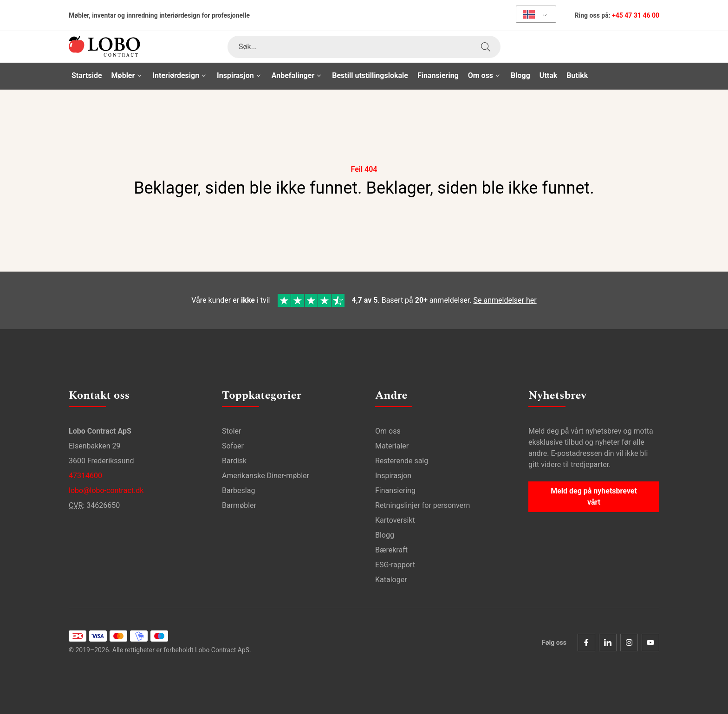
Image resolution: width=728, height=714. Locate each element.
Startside (87, 75)
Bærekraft (391, 550)
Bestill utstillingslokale (370, 75)
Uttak (548, 75)
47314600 (85, 476)
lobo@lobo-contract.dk (106, 490)
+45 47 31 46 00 (636, 15)
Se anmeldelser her (505, 300)
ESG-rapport (395, 565)
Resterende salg (402, 461)
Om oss (388, 431)
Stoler (232, 431)
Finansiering (438, 75)
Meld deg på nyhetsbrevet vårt (594, 497)
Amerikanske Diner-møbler (266, 476)
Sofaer (233, 446)
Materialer (392, 446)
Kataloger (391, 580)
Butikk (577, 75)
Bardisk (234, 461)
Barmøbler (239, 505)
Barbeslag (238, 490)
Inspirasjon (393, 476)
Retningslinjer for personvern (422, 505)
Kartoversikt (395, 520)
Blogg (520, 75)
